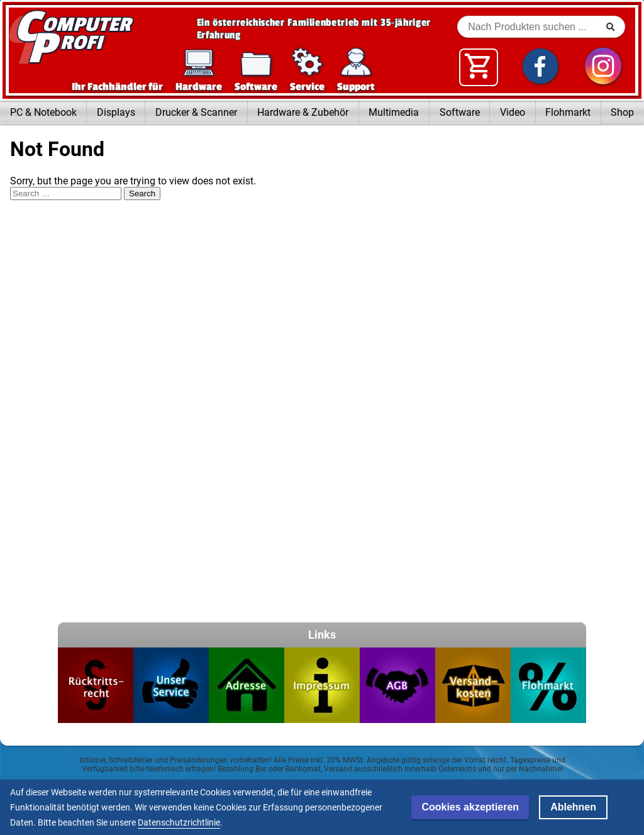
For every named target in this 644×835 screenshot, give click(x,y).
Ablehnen (573, 807)
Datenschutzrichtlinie (179, 822)
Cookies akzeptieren (470, 807)
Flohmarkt (568, 112)
